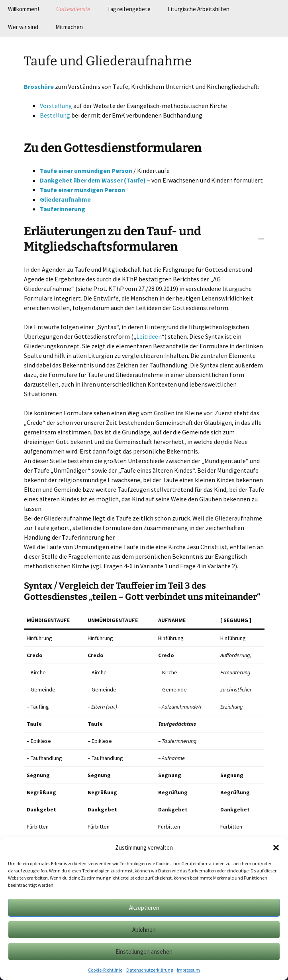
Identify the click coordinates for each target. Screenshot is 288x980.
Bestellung (55, 115)
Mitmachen (69, 27)
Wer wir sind (23, 27)
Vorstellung (56, 106)
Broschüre (39, 86)
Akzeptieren (144, 908)
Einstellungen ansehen (144, 952)
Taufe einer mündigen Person (82, 190)
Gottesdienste (73, 9)
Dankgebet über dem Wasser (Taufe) (93, 180)
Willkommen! (24, 9)
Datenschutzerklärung (150, 970)
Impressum (188, 970)
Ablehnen (144, 930)
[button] (276, 848)
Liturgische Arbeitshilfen (199, 9)
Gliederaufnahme (65, 199)
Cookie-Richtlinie (105, 970)
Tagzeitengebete (129, 9)
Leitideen (149, 336)
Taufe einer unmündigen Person (86, 171)
